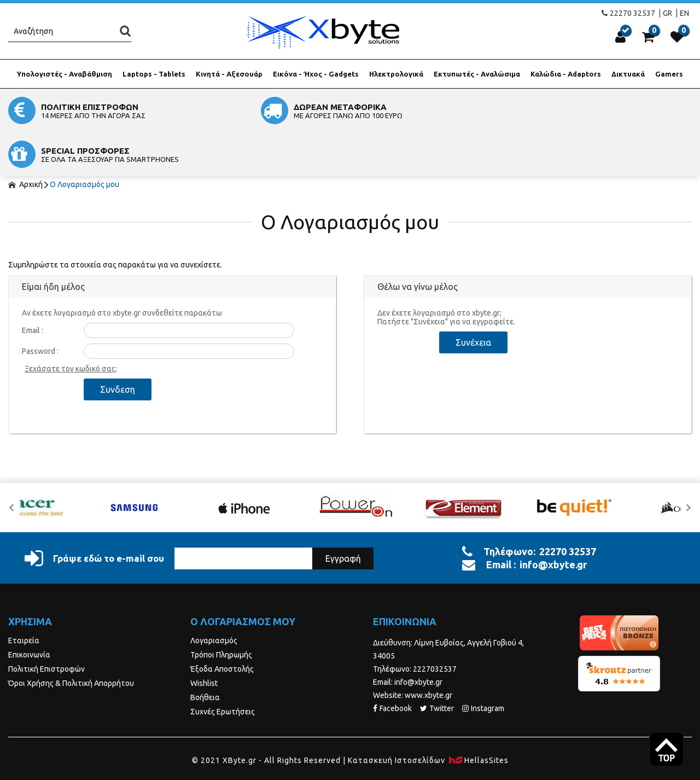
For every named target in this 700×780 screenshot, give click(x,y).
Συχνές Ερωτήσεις (223, 668)
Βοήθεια (205, 654)
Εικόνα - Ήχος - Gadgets (316, 74)
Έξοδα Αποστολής (222, 625)
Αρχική (25, 141)
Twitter (437, 665)
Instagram (483, 665)
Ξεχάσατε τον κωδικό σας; (71, 325)
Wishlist (204, 639)
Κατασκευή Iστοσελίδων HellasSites (428, 717)
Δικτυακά (628, 74)
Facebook (392, 665)
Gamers (669, 74)
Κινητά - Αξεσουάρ (229, 74)
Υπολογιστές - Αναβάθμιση (65, 74)
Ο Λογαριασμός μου (84, 141)
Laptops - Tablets (154, 74)
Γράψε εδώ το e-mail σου (94, 515)
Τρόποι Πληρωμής (221, 611)
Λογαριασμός (214, 597)
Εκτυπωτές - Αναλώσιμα (477, 74)
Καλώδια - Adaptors (566, 74)
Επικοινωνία (29, 611)
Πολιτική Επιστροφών (46, 625)
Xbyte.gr (323, 32)
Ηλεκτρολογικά (396, 74)
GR (667, 13)
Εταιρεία (24, 597)
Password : (40, 307)
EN (684, 13)
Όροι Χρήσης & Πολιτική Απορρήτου (71, 639)
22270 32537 (628, 13)
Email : (33, 287)
